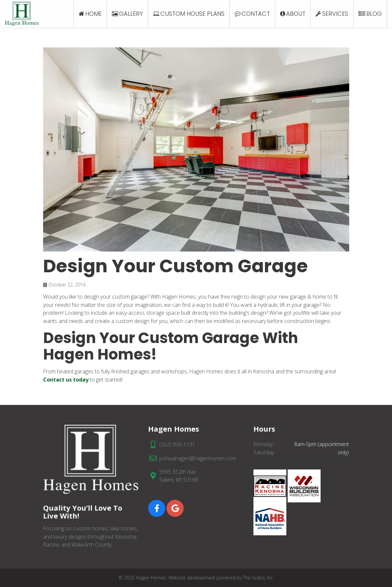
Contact (256, 14)
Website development (192, 578)
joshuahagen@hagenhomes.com (198, 458)
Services (335, 14)
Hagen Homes (151, 578)
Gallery (131, 14)
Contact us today (66, 380)
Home (93, 14)
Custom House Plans (192, 14)
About (296, 14)
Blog (374, 14)
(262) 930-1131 (177, 444)
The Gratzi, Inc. (259, 578)
